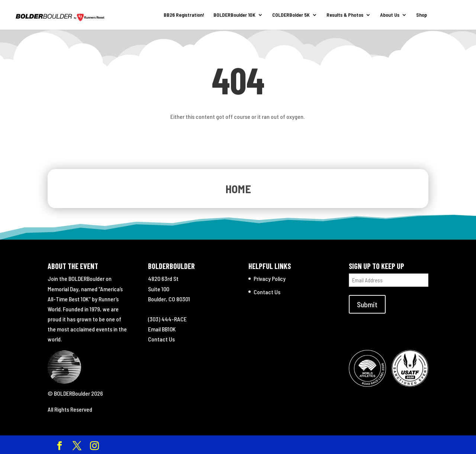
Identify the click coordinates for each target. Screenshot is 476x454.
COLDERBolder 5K (291, 15)
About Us (390, 15)
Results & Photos (345, 15)
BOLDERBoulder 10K (234, 15)
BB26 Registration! (184, 15)
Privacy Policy (270, 278)
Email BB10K (162, 329)
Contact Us (161, 339)
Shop (422, 15)
